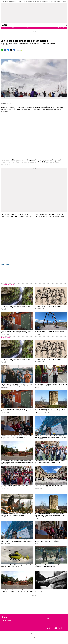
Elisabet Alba (37, 388)
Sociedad (18, 28)
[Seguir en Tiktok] (58, 628)
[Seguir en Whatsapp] (60, 628)
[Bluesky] (8, 50)
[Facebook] (5, 50)
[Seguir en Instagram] (54, 628)
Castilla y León (41, 28)
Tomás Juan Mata (38, 591)
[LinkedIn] (14, 50)
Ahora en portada (5, 338)
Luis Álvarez (3, 439)
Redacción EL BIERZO (39, 439)
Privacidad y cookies (34, 637)
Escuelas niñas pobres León (23, 1)
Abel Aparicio (4, 310)
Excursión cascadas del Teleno (32, 1)
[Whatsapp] (2, 50)
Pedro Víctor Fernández (39, 308)
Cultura (14, 28)
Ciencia (23, 28)
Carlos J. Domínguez (5, 335)
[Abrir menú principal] (67, 25)
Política (9, 28)
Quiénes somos (34, 633)
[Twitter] (11, 50)
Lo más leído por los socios (8, 285)
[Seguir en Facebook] (51, 628)
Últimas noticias (5, 492)
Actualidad (4, 28)
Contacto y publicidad (34, 641)
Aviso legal (34, 639)
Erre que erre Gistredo (47, 1)
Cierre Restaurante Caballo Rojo (14, 1)
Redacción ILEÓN (4, 388)
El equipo (34, 635)
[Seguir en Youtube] (56, 628)
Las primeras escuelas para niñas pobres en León (48, 307)
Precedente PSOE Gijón (60, 1)
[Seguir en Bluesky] (47, 628)
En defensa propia (40, 590)
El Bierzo (34, 28)
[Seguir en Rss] (62, 628)
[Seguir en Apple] (49, 619)
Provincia (3, 265)
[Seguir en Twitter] (49, 628)
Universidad (29, 28)
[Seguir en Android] (47, 619)
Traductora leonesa (40, 1)
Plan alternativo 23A (54, 1)
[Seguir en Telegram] (52, 628)
